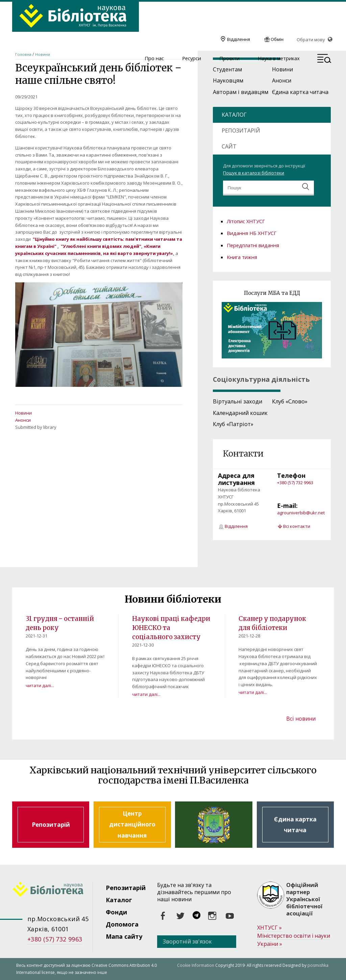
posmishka (318, 965)
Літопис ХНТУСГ (246, 221)
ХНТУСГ (269, 928)
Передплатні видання (253, 245)
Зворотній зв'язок (187, 941)
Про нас (154, 59)
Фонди (116, 912)
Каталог (119, 900)
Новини (43, 54)
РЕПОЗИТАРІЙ (241, 131)
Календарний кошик (240, 413)
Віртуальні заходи (238, 401)
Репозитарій (51, 825)
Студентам (227, 69)
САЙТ (229, 146)
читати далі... (40, 685)
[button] (324, 59)
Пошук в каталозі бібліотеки (254, 173)
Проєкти (229, 59)
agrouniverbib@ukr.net (301, 513)
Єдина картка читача (300, 92)
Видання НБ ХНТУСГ (252, 233)
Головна (23, 54)
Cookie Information (196, 965)
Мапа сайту (124, 936)
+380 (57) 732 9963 (295, 483)
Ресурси (192, 59)
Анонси (23, 420)
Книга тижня (242, 257)
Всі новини (301, 719)
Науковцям (228, 80)
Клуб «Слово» (290, 401)
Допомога (122, 924)
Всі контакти (297, 526)
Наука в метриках (279, 59)
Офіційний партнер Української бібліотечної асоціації (304, 899)
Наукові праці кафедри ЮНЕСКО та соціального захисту (168, 627)
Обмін (277, 39)
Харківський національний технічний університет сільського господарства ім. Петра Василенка (214, 825)
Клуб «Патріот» (233, 424)
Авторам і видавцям (241, 92)
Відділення (239, 39)
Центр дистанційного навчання (132, 825)
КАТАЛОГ (234, 115)
